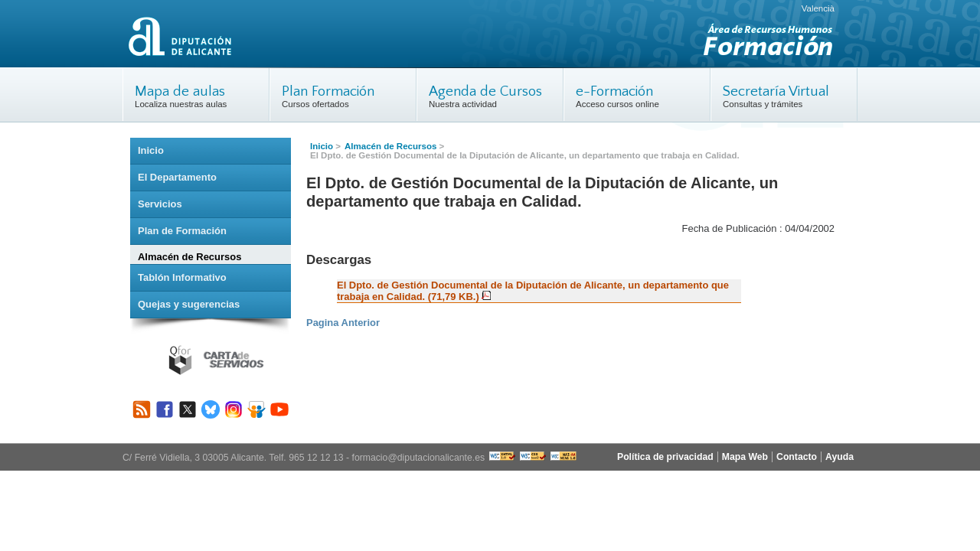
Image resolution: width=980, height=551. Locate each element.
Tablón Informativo (182, 277)
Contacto (797, 457)
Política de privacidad (665, 457)
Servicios (160, 204)
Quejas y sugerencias (189, 304)
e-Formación (614, 91)
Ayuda (840, 457)
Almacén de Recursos (390, 146)
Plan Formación (328, 91)
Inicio (322, 146)
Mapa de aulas (180, 91)
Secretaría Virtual (776, 91)
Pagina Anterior (343, 323)
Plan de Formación (182, 231)
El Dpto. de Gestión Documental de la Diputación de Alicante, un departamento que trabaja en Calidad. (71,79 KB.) (533, 291)
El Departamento (177, 177)
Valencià (818, 8)
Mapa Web (745, 457)
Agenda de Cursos (485, 91)
